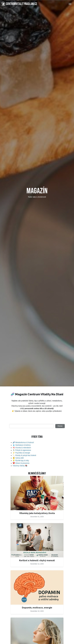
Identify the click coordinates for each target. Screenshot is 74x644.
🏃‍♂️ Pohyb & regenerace (22, 450)
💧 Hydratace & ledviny (22, 445)
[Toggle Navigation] (70, 4)
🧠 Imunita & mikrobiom (22, 448)
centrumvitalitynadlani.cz (19, 4)
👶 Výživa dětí (18, 458)
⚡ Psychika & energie (21, 453)
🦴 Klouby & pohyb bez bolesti (24, 455)
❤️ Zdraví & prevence (21, 463)
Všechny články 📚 (20, 466)
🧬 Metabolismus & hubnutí (23, 442)
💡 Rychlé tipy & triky (21, 461)
